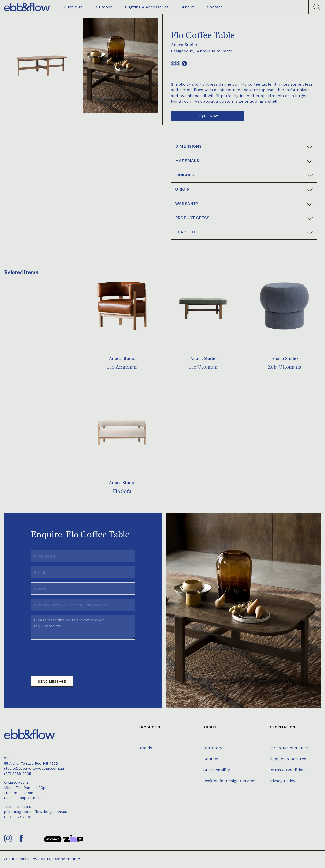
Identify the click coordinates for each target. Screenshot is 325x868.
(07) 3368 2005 (18, 774)
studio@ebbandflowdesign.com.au (34, 768)
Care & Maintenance (288, 748)
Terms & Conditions (288, 770)
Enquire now (207, 116)
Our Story (213, 748)
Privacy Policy (282, 781)
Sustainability (217, 770)
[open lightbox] (42, 66)
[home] (27, 7)
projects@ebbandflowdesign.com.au (36, 812)
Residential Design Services (230, 781)
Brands (145, 748)
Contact (211, 759)
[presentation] (69, 656)
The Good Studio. (64, 859)
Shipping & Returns (287, 759)
